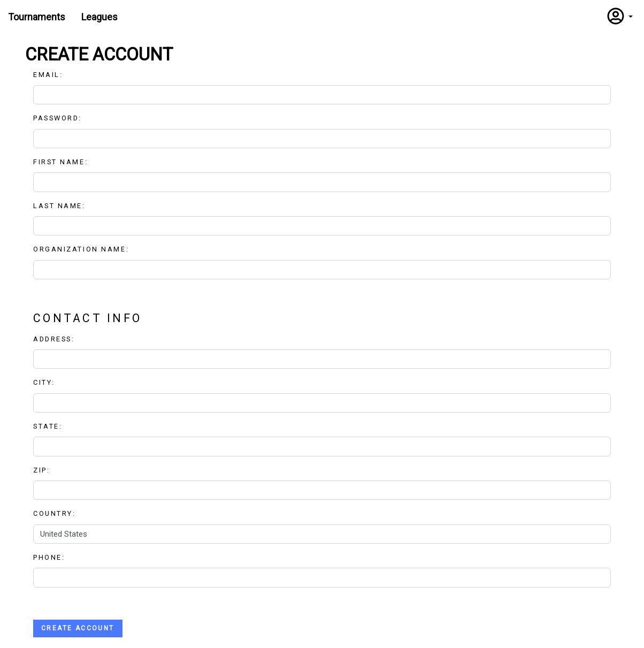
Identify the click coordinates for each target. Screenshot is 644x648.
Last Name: (63, 206)
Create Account (78, 628)
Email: (51, 75)
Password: (61, 118)
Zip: (41, 470)
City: (44, 382)
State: (48, 426)
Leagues (99, 17)
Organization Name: (81, 249)
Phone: (49, 557)
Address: (54, 339)
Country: (54, 513)
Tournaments (37, 17)
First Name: (64, 162)
